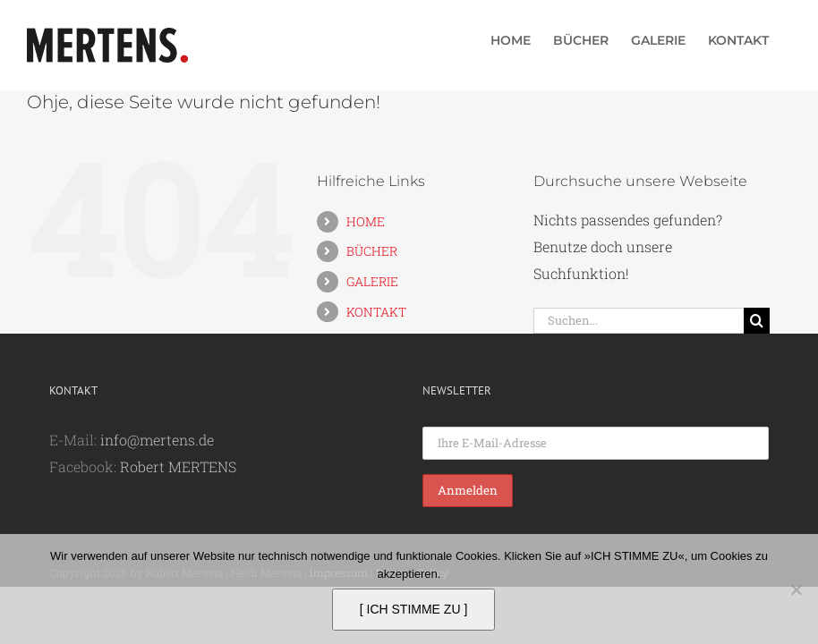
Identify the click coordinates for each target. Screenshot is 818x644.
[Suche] (757, 321)
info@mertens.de (157, 440)
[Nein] (796, 589)
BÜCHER (372, 251)
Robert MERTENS (178, 466)
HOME (366, 221)
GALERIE (372, 281)
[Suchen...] (639, 321)
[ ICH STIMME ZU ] (414, 609)
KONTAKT (376, 312)
